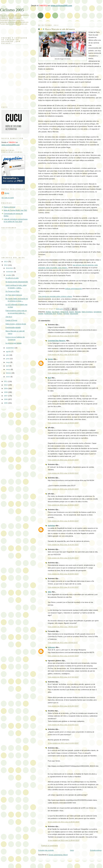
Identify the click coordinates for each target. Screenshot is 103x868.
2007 (6, 396)
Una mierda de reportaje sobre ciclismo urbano (55, 296)
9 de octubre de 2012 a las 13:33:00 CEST (63, 656)
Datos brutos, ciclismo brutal (16, 324)
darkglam (51, 526)
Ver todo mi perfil (8, 198)
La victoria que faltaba (14, 343)
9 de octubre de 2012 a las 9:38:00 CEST (63, 643)
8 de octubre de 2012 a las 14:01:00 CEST (63, 489)
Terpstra (66, 313)
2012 (6, 265)
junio (8, 359)
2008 (6, 392)
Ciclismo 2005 (12, 10)
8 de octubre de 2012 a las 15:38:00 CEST (63, 521)
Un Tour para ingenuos (14, 295)
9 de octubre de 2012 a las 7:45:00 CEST (63, 627)
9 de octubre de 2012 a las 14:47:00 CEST (63, 677)
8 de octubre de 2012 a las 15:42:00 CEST (63, 545)
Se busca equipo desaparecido (17, 282)
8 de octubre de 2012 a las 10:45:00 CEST (63, 354)
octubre (9, 275)
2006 (6, 399)
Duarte (72, 312)
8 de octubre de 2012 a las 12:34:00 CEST (63, 423)
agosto (9, 352)
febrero (9, 373)
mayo (8, 362)
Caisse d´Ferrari (11, 320)
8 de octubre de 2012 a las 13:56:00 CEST (63, 473)
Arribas (48, 312)
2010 (6, 385)
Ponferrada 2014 (50, 313)
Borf (50, 378)
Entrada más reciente (46, 850)
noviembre (10, 272)
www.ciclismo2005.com (61, 6)
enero (8, 377)
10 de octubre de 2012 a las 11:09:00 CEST (64, 822)
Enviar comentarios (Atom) (58, 855)
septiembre (10, 348)
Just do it (9, 317)
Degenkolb (64, 312)
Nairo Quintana (87, 312)
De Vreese (56, 312)
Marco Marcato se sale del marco (60, 29)
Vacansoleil (74, 313)
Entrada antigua (96, 850)
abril (8, 366)
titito (50, 592)
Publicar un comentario (50, 846)
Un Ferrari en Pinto (12, 291)
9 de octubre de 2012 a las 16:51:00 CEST (63, 706)
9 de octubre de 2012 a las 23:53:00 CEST (63, 725)
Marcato (78, 312)
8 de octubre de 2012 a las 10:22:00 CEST (63, 336)
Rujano (60, 313)
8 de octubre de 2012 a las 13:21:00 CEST (63, 460)
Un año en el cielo (12, 278)
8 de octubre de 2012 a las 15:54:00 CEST (63, 574)
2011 (6, 381)
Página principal (9, 207)
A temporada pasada (13, 327)
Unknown (51, 647)
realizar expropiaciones (73, 288)
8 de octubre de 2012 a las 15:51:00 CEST (63, 558)
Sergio (50, 359)
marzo (8, 369)
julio (8, 355)
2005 (6, 403)
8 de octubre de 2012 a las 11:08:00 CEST (63, 373)
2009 (6, 389)
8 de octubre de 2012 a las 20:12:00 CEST (63, 587)
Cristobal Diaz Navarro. (57, 341)
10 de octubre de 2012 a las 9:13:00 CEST (63, 743)
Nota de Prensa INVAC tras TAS (15, 210)
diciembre (10, 268)
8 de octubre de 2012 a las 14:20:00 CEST (63, 505)
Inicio (72, 850)
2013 (6, 262)
